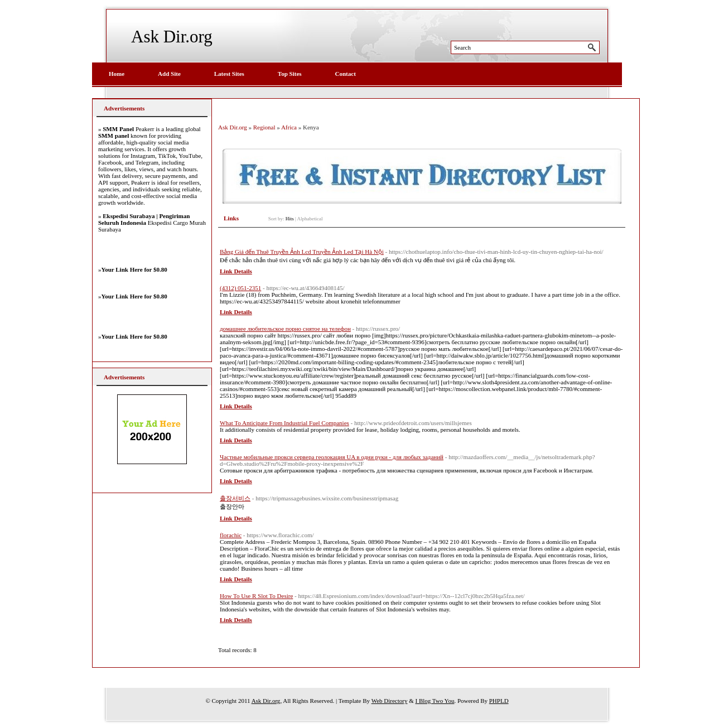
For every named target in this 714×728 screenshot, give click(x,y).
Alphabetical (310, 219)
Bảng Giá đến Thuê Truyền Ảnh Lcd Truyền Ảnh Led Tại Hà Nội (302, 252)
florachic (231, 535)
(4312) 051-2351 (240, 288)
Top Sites (290, 74)
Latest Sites (229, 74)
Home (117, 74)
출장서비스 (235, 498)
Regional (264, 127)
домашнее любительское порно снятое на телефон (285, 329)
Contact (346, 74)
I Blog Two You (435, 701)
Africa (289, 127)
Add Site (169, 74)
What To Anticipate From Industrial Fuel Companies (284, 423)
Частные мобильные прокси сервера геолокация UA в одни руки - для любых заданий (332, 457)
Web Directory (390, 701)
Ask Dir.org (172, 37)
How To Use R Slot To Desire (256, 596)
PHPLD (499, 701)
